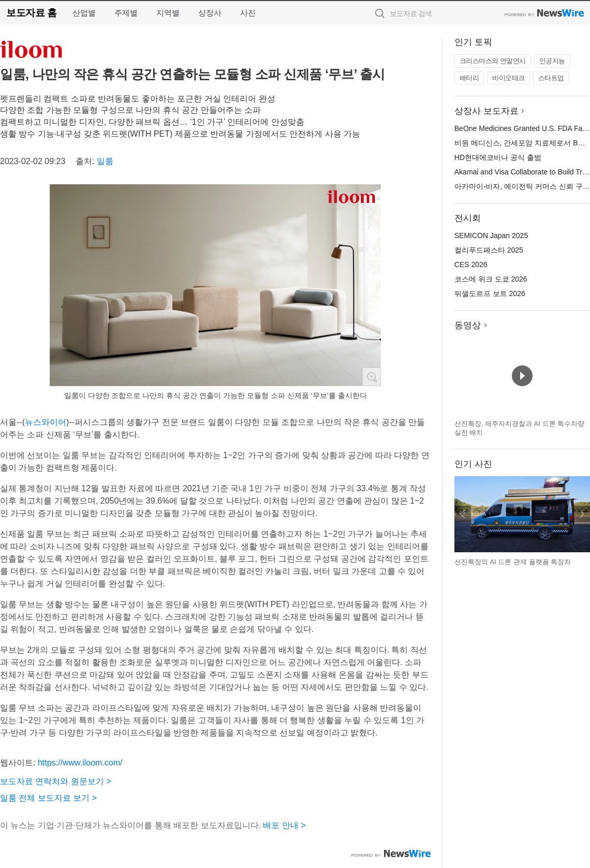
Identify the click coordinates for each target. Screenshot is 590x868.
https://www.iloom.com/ (80, 763)
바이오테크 (508, 78)
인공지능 (552, 61)
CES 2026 (471, 264)
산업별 (84, 13)
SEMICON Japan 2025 (491, 236)
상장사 (210, 13)
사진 (248, 13)
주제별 (126, 13)
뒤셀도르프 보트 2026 (490, 293)
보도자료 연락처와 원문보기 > (56, 781)
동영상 (468, 325)
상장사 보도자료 (486, 111)
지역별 (168, 13)
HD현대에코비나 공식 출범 (498, 157)
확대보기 (372, 377)
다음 (582, 514)
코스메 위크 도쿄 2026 (491, 279)
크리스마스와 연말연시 (493, 61)
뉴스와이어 (46, 422)
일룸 (105, 161)
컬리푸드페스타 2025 (489, 250)
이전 (463, 514)
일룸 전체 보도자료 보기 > (48, 798)
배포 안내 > (284, 825)
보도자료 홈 (31, 13)
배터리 (469, 78)
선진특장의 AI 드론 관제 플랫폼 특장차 (513, 562)
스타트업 (551, 78)
